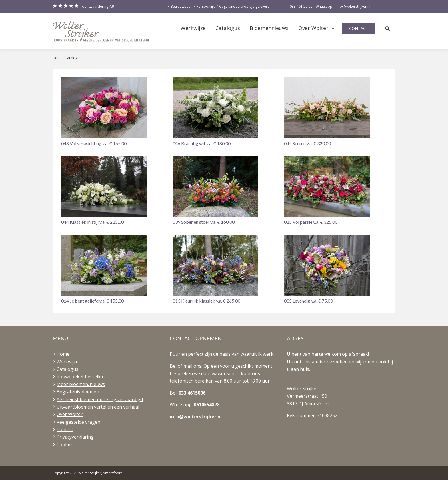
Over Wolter (313, 28)
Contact (359, 28)
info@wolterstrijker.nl (196, 417)
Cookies (65, 445)
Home (58, 58)
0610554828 (207, 405)
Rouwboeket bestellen (81, 377)
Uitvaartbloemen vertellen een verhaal (98, 407)
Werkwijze (193, 28)
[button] (113, 112)
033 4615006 (192, 393)
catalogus (73, 58)
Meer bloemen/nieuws (81, 384)
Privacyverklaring (75, 437)
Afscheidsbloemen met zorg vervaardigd (100, 399)
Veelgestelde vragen (78, 422)
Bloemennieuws (269, 28)
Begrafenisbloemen (78, 392)
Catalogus (228, 28)
